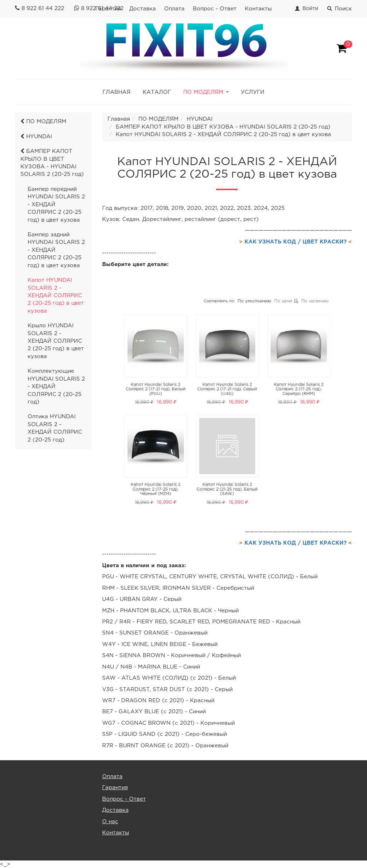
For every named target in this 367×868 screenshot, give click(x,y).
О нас (110, 822)
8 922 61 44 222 (43, 8)
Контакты (258, 9)
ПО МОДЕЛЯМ (43, 122)
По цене (271, 328)
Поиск (340, 9)
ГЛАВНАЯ (116, 92)
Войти (310, 9)
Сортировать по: (221, 327)
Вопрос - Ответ (215, 9)
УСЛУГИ (253, 92)
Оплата (174, 9)
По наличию (292, 328)
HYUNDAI (36, 137)
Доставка (143, 9)
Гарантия (115, 788)
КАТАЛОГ (157, 92)
